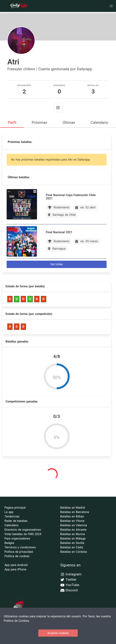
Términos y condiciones (20, 547)
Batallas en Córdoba (74, 552)
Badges (9, 543)
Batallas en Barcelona (75, 512)
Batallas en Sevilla (72, 543)
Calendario (99, 123)
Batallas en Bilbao (72, 516)
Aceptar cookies (58, 633)
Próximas (39, 123)
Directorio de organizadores (23, 530)
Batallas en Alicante (73, 530)
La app (9, 512)
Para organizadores (17, 539)
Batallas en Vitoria (72, 521)
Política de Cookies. (17, 621)
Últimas (69, 123)
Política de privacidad (19, 552)
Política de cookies (17, 556)
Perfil (12, 123)
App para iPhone (15, 569)
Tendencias (12, 516)
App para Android (16, 565)
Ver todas (57, 264)
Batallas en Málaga (73, 539)
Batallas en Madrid (73, 508)
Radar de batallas (16, 521)
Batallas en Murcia (73, 534)
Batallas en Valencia (74, 525)
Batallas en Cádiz (72, 547)
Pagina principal (15, 508)
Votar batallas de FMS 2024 (23, 534)
